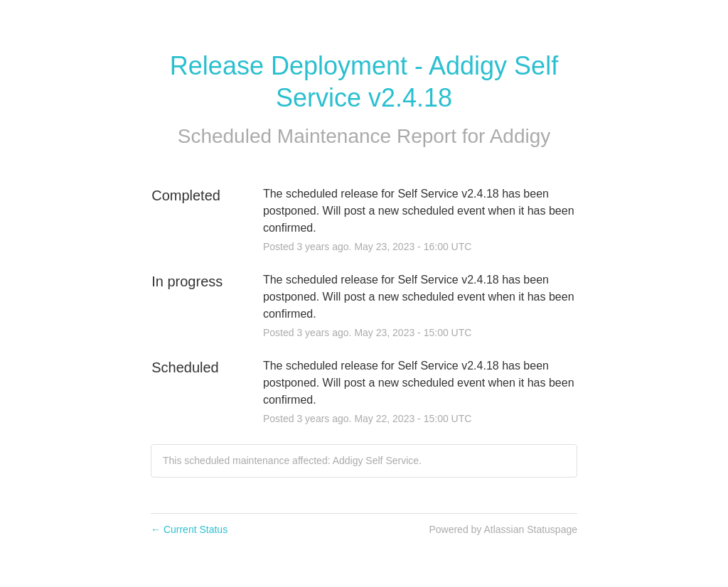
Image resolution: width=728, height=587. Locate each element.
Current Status (189, 529)
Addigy (520, 136)
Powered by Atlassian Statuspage (503, 529)
